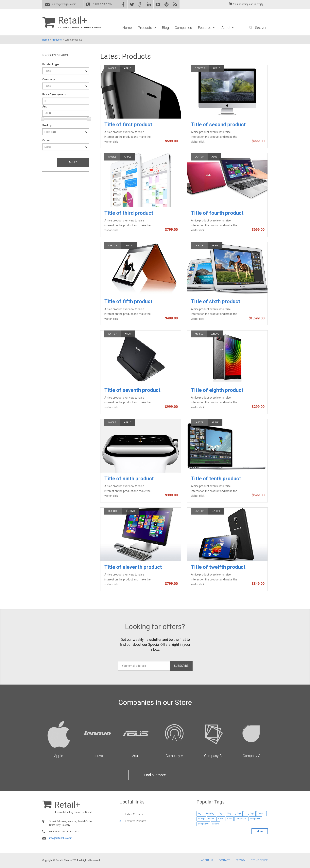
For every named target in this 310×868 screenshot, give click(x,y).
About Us (207, 860)
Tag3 (221, 813)
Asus (214, 157)
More (260, 831)
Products (145, 28)
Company (49, 79)
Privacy (240, 860)
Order (46, 140)
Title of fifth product (128, 301)
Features (205, 28)
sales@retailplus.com (64, 4)
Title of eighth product (217, 390)
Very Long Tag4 (234, 813)
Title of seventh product (132, 390)
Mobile (112, 68)
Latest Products (134, 814)
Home (127, 28)
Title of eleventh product (133, 567)
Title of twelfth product (218, 567)
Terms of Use (259, 860)
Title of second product (218, 124)
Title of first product (128, 124)
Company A (174, 756)
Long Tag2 (211, 813)
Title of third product (129, 213)
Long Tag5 (249, 813)
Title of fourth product (217, 213)
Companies (183, 28)
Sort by (47, 125)
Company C (251, 756)
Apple (128, 68)
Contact (224, 860)
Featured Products (136, 821)
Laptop (199, 157)
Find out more (155, 775)
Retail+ (72, 20)
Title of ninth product (129, 479)
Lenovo (129, 245)
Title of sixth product (216, 301)
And (45, 106)
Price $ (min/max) (54, 94)
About (226, 28)
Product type (51, 64)
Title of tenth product (216, 479)
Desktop (200, 68)
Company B (213, 756)
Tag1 (200, 813)
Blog (165, 28)
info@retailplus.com (61, 838)
